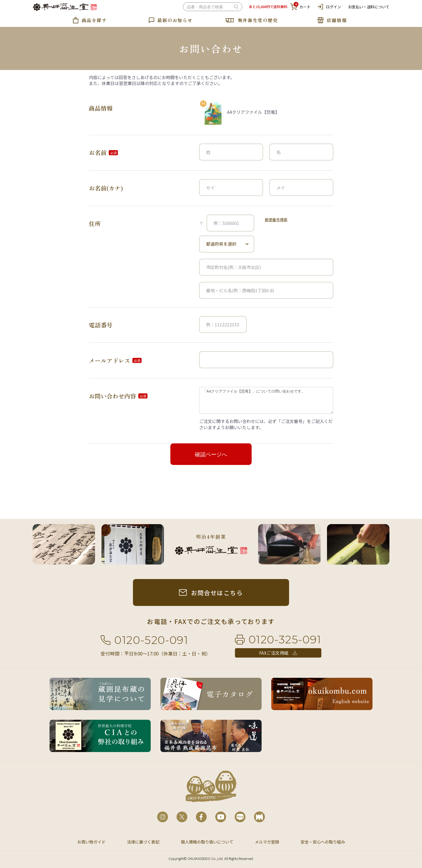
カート (300, 7)
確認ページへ (211, 454)
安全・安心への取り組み (323, 842)
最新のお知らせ (175, 20)
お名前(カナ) (106, 188)
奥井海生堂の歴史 (258, 20)
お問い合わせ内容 (112, 396)
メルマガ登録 (267, 842)
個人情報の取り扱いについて (207, 842)
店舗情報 (337, 20)
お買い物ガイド (91, 842)
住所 (95, 223)
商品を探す (94, 20)
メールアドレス (110, 360)
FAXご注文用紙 (274, 653)
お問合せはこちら (217, 592)
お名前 (98, 152)
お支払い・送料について (369, 7)
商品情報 (101, 108)
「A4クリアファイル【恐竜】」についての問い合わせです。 (266, 400)
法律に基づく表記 (143, 842)
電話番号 (101, 325)
